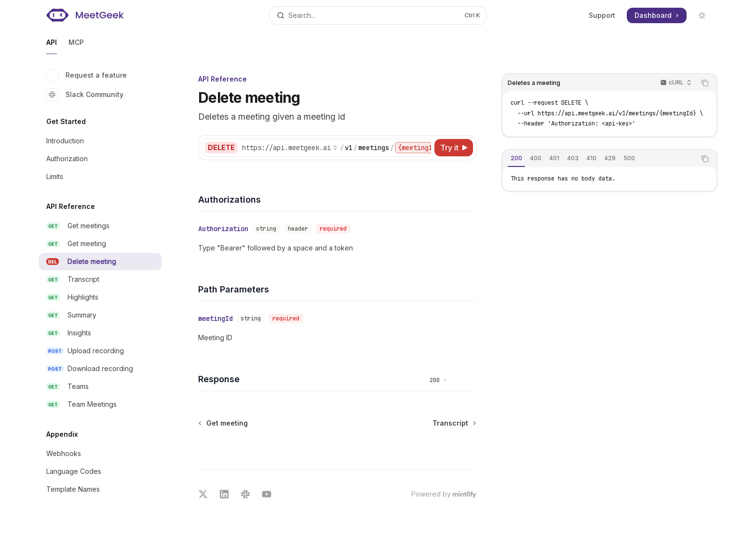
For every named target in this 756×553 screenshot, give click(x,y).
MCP (76, 46)
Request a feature (87, 75)
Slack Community (85, 95)
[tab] (516, 158)
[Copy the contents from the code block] (705, 83)
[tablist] (599, 159)
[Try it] (454, 148)
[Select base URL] (290, 148)
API (52, 46)
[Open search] (378, 15)
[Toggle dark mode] (702, 15)
